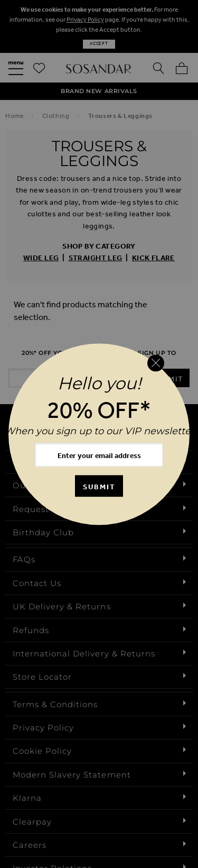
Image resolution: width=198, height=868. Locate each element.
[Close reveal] (156, 363)
